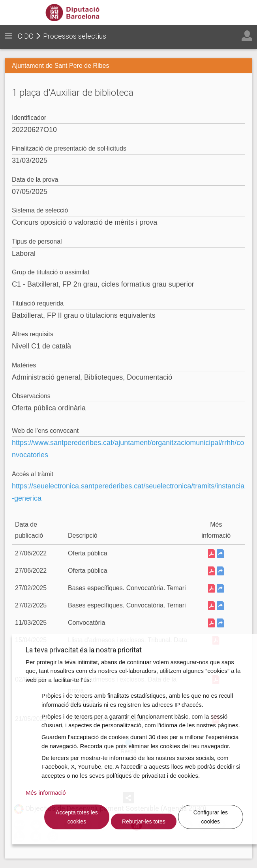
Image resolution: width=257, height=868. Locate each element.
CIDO (26, 36)
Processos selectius (75, 36)
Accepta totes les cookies (77, 817)
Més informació (46, 793)
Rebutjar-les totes (144, 821)
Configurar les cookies (211, 817)
